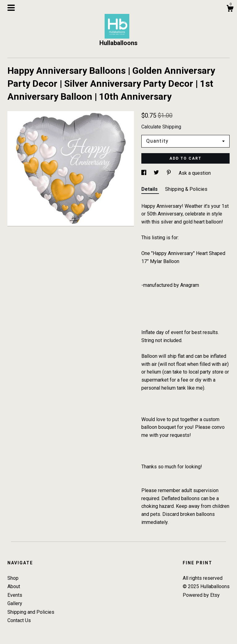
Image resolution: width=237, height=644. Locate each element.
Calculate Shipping (161, 127)
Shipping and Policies (31, 612)
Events (15, 595)
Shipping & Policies (186, 189)
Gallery (15, 603)
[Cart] (230, 9)
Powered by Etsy (201, 595)
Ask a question (195, 173)
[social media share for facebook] (144, 173)
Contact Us (19, 620)
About (14, 586)
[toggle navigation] (11, 8)
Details (150, 189)
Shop (13, 578)
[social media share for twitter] (157, 173)
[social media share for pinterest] (169, 173)
